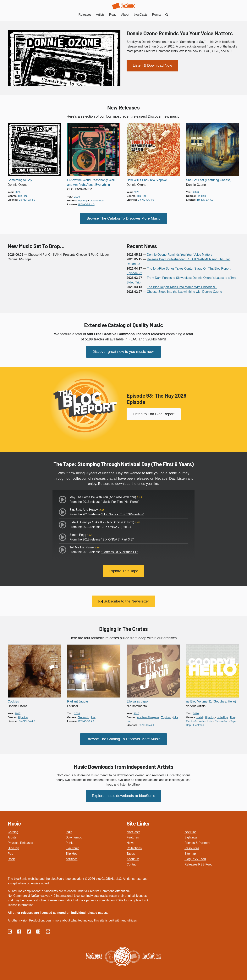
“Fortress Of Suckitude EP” (120, 552)
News (130, 843)
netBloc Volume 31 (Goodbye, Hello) (211, 701)
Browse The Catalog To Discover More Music (123, 218)
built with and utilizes (123, 920)
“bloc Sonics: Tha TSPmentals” (123, 514)
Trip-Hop (72, 854)
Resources (192, 848)
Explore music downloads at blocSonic (123, 796)
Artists (12, 837)
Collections (134, 848)
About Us (133, 859)
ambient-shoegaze (148, 717)
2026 (18, 192)
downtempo (97, 201)
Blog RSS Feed (195, 859)
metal (200, 717)
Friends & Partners (197, 843)
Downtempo (74, 837)
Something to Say (20, 180)
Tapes (131, 854)
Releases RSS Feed (198, 864)
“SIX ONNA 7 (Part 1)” (116, 527)
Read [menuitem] (113, 15)
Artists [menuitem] (100, 15)
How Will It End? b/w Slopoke (147, 180)
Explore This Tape (124, 571)
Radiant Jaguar (78, 701)
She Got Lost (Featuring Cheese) (209, 180)
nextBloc (190, 832)
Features (133, 837)
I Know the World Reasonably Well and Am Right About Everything (91, 182)
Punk (69, 843)
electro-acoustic (195, 721)
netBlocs (71, 859)
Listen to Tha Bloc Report (154, 414)
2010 (196, 713)
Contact (132, 864)
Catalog (13, 832)
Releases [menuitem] (85, 15)
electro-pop (222, 721)
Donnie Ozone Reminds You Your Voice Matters (180, 33)
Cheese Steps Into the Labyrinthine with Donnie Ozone (184, 292)
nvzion (24, 920)
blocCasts (133, 832)
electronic (83, 717)
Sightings (191, 837)
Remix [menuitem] (156, 15)
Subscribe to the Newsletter (123, 602)
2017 (18, 713)
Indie (69, 832)
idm (93, 717)
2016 (77, 713)
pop (233, 717)
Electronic (72, 848)
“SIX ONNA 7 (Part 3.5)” (118, 539)
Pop (10, 854)
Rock (11, 859)
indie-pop (222, 717)
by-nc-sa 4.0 (27, 200)
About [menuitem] (125, 15)
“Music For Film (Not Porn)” (120, 502)
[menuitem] (167, 15)
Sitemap (190, 854)
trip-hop (82, 201)
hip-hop (23, 196)
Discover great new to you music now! (123, 352)
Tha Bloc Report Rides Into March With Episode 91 (182, 287)
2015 (136, 713)
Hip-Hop (13, 848)
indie (210, 721)
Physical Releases (20, 843)
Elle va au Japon (138, 701)
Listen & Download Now (152, 65)
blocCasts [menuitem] (141, 15)
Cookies (13, 701)
